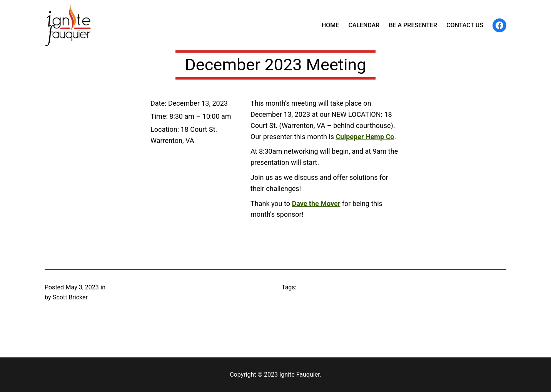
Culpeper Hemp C (363, 137)
